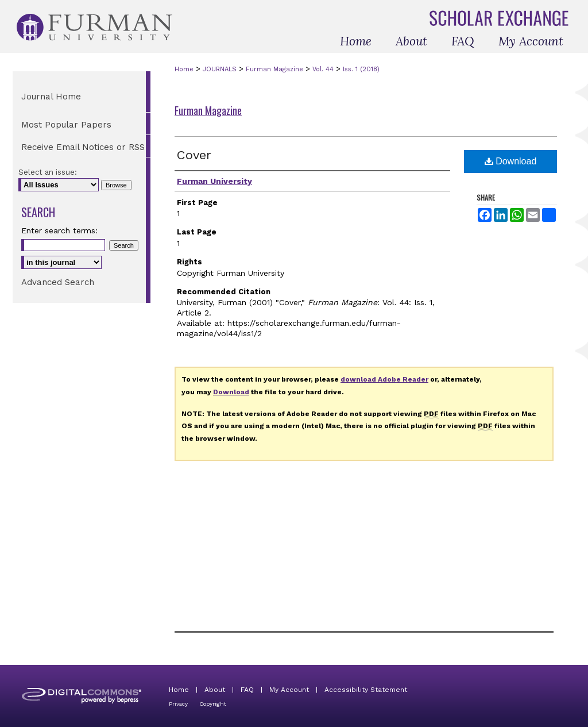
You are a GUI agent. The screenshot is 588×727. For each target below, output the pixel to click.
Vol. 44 (323, 69)
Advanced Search (58, 282)
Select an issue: (48, 172)
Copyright (213, 704)
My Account (289, 690)
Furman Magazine (274, 69)
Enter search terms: (59, 230)
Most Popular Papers (66, 125)
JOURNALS (220, 69)
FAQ (247, 690)
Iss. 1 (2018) (361, 69)
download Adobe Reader (384, 379)
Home (184, 69)
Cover (194, 155)
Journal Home (51, 97)
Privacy (178, 704)
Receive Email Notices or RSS (83, 147)
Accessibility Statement (366, 690)
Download (511, 161)
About (215, 690)
